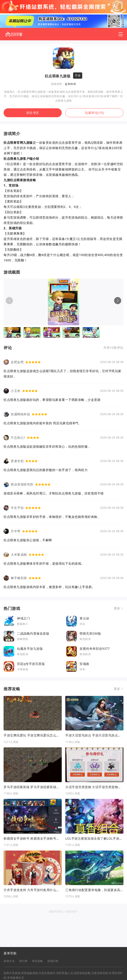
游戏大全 (9, 961)
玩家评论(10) (94, 113)
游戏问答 (53, 961)
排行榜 (23, 961)
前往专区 (33, 113)
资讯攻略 (37, 961)
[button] (118, 301)
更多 (117, 608)
